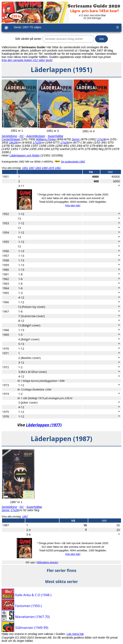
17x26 (64, 143)
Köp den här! (73, 205)
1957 (32, 168)
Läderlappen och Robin (25, 155)
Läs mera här (75, 634)
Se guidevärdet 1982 (73, 162)
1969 (45, 168)
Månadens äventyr (48, 562)
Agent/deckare (36, 136)
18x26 (13, 143)
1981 (58, 168)
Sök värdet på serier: (29, 39)
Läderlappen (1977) (44, 425)
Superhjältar (55, 136)
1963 (38, 168)
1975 (51, 168)
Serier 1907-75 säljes (28, 27)
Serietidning (9, 136)
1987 (25, 517)
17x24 (101, 139)
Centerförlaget (11, 139)
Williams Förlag (46, 139)
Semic (76, 139)
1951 (25, 168)
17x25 (37, 143)
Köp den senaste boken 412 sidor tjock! (27, 60)
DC (22, 136)
